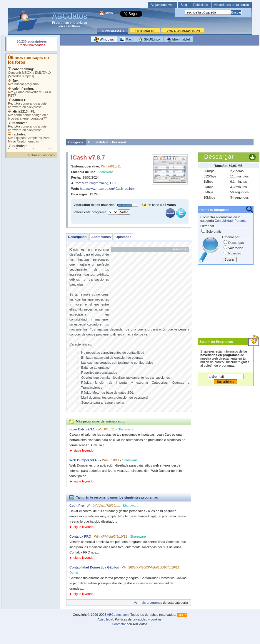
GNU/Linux (149, 40)
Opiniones (123, 237)
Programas (60, 23)
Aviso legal (105, 619)
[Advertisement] (160, 94)
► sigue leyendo (81, 450)
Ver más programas (148, 603)
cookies (156, 619)
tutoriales (80, 23)
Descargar (219, 157)
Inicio (109, 13)
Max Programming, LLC (99, 183)
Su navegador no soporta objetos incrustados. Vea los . (32, 101)
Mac (126, 40)
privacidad (140, 619)
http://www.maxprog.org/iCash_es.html (108, 189)
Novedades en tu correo (232, 5)
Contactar (119, 624)
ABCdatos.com (118, 615)
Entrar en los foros (41, 155)
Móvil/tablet (179, 40)
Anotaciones (101, 237)
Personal (119, 142)
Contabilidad (98, 142)
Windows (104, 40)
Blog (184, 5)
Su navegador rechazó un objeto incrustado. (32, 44)
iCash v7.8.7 (88, 157)
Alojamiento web (162, 5)
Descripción (77, 237)
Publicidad (201, 5)
